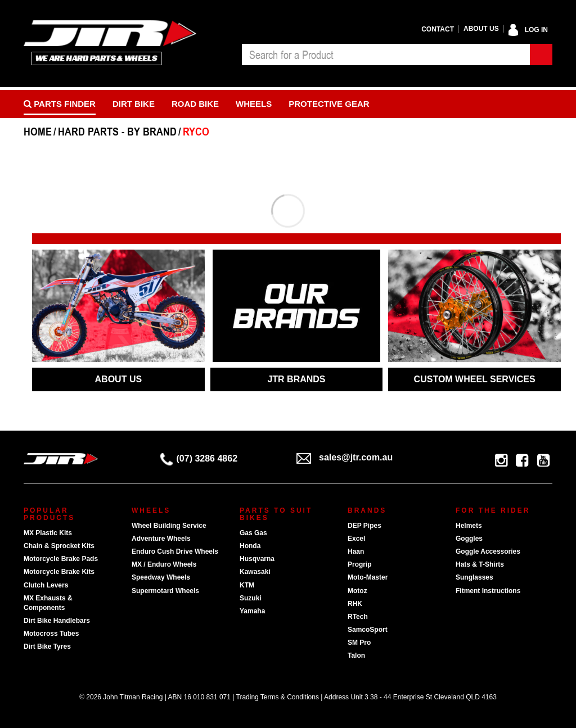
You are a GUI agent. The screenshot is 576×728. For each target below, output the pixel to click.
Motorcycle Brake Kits (59, 572)
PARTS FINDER (60, 104)
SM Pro (359, 643)
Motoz (357, 591)
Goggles (469, 539)
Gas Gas (253, 533)
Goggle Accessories (488, 551)
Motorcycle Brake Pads (61, 559)
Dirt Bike (134, 104)
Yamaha (252, 611)
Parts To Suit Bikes (276, 514)
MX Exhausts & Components (48, 603)
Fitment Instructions (488, 591)
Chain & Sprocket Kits (59, 546)
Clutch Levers (46, 585)
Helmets (469, 526)
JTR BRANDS (296, 379)
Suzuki (251, 598)
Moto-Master (368, 577)
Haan (356, 551)
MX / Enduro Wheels (164, 564)
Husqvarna (257, 559)
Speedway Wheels (161, 577)
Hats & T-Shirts (480, 564)
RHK (355, 604)
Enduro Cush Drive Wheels (175, 551)
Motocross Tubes (51, 634)
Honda (250, 546)
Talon (356, 655)
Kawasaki (255, 572)
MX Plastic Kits (48, 533)
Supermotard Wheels (165, 591)
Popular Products (49, 514)
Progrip (360, 564)
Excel (356, 539)
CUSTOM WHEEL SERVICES (475, 379)
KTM (247, 585)
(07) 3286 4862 (199, 458)
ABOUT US (119, 379)
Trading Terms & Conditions (278, 697)
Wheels (254, 104)
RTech (358, 617)
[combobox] (386, 55)
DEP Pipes (364, 526)
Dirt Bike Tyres (47, 646)
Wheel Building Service (169, 526)
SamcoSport (368, 630)
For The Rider (493, 510)
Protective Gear (329, 104)
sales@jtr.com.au (345, 457)
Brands (367, 510)
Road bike (195, 104)
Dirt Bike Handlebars (57, 621)
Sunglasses (474, 577)
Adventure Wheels (161, 539)
